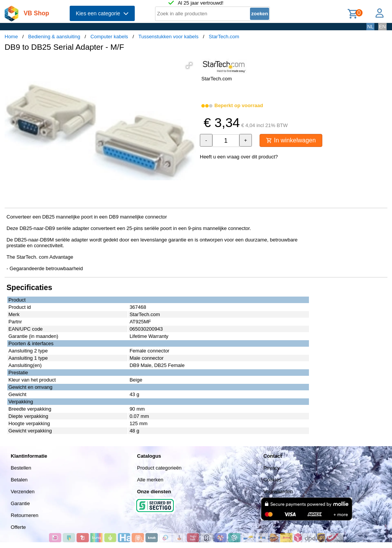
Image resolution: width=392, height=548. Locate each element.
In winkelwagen (291, 140)
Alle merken (150, 480)
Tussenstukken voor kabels (168, 37)
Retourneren (24, 515)
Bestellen (21, 468)
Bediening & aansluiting (54, 37)
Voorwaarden (278, 492)
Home (11, 37)
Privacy (272, 468)
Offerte (18, 527)
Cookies (272, 480)
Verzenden (23, 492)
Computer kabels (109, 37)
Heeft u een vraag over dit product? (239, 157)
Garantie (20, 503)
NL (370, 27)
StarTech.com (224, 37)
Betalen (19, 480)
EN (382, 27)
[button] (189, 65)
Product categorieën (159, 468)
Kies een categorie (102, 13)
